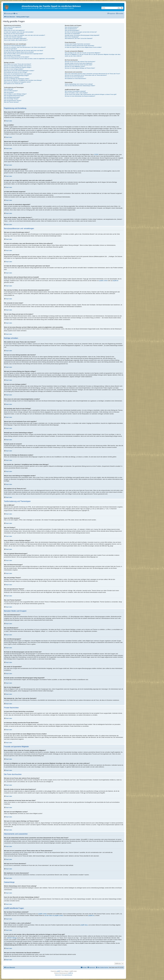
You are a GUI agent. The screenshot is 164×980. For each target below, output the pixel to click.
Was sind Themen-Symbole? (11, 102)
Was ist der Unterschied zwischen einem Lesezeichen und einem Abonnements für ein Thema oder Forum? (92, 74)
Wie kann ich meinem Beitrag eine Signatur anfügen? (18, 67)
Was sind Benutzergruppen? (72, 30)
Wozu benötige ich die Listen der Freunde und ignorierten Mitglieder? (83, 53)
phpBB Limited (103, 281)
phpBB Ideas (84, 925)
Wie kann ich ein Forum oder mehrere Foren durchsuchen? (80, 62)
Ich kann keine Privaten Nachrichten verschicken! (77, 44)
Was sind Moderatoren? (71, 29)
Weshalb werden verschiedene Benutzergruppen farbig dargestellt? (82, 35)
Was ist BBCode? (9, 89)
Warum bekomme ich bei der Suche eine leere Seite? (79, 65)
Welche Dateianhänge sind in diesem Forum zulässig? (79, 84)
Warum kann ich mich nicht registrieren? (14, 30)
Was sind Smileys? (9, 92)
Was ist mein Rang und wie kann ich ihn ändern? (17, 57)
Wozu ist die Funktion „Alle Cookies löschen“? (16, 40)
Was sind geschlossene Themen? (13, 100)
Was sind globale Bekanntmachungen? (14, 96)
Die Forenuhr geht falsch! (11, 49)
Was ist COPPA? (8, 29)
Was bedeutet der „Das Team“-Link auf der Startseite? (79, 38)
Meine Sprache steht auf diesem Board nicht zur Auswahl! (19, 52)
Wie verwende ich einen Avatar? (12, 55)
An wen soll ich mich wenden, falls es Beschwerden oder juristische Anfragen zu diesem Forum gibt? (91, 94)
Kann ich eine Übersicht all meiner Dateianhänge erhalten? (80, 86)
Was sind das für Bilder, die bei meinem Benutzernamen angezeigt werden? (24, 54)
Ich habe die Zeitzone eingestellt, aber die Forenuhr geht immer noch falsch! (24, 51)
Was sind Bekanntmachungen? (12, 97)
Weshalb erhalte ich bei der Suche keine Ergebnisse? (79, 63)
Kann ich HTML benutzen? (11, 91)
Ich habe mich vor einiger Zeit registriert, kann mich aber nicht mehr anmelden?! (25, 35)
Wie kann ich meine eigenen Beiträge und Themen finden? (80, 68)
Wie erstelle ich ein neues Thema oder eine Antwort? (18, 64)
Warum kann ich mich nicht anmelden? (14, 34)
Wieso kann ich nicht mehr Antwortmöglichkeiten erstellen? (19, 71)
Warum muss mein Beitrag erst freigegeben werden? (18, 82)
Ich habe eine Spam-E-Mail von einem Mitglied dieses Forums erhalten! (83, 47)
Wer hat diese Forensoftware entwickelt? (75, 91)
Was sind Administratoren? (72, 27)
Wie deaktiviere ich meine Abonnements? (75, 78)
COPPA (96, 155)
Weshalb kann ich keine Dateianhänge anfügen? (16, 75)
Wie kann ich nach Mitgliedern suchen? (75, 66)
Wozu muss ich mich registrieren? (13, 27)
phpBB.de (116, 281)
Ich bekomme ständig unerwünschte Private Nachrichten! (79, 46)
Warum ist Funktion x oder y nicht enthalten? (76, 93)
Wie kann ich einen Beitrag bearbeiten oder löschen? (18, 66)
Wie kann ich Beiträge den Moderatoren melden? (17, 79)
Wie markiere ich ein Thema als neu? (14, 84)
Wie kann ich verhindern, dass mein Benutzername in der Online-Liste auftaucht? (25, 47)
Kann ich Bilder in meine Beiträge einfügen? (15, 94)
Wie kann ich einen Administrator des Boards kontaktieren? (80, 96)
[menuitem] (15, 14)
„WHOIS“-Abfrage (12, 938)
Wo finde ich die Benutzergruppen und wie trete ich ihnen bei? (81, 32)
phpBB (58, 971)
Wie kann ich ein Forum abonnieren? (74, 77)
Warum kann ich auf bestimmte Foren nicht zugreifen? (18, 74)
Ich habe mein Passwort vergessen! (13, 37)
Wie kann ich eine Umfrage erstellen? (14, 69)
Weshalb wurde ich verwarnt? (12, 77)
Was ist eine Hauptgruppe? (72, 37)
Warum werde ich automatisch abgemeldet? (15, 38)
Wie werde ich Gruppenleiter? (72, 34)
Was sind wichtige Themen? (11, 99)
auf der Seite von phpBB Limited (54, 916)
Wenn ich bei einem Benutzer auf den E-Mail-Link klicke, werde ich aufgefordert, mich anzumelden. (29, 59)
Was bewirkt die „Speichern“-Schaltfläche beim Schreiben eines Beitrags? (23, 80)
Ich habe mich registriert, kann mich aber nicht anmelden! (19, 32)
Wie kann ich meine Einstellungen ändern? (15, 46)
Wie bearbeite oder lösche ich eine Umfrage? (16, 72)
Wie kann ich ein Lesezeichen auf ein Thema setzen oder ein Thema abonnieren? (86, 75)
